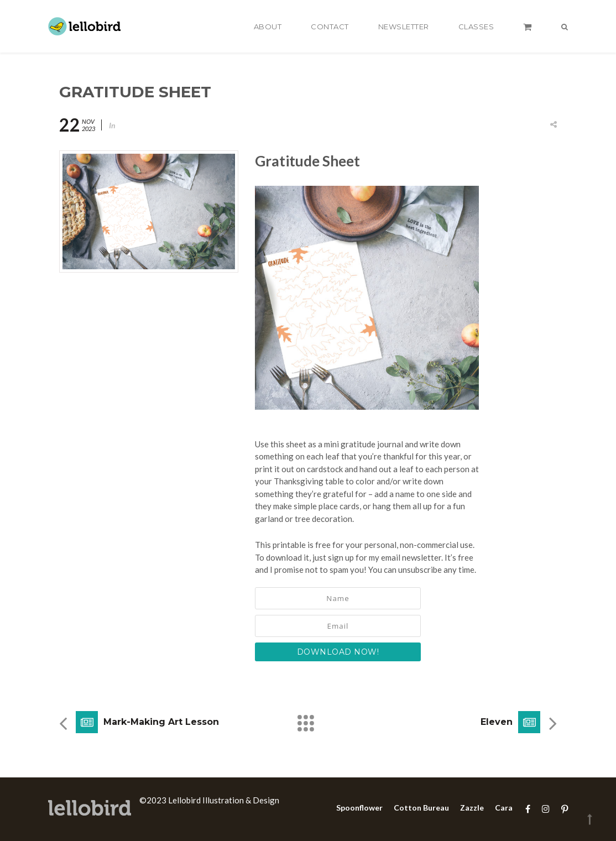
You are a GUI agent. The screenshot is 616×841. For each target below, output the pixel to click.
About (268, 27)
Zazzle (472, 808)
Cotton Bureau (421, 808)
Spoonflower (359, 808)
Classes (476, 27)
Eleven (497, 722)
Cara (504, 808)
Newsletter (404, 27)
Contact (330, 27)
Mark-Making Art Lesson (161, 722)
